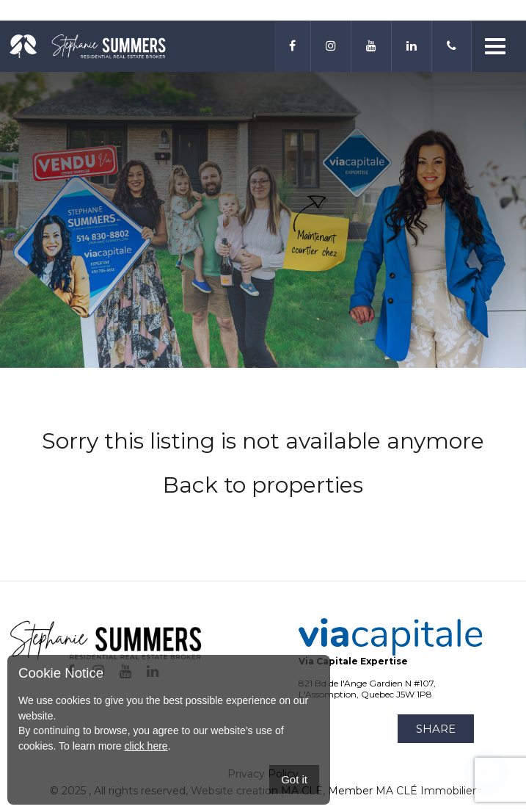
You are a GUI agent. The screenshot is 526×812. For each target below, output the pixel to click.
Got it (294, 779)
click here (146, 746)
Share (436, 729)
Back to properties (263, 485)
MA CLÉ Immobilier (426, 791)
